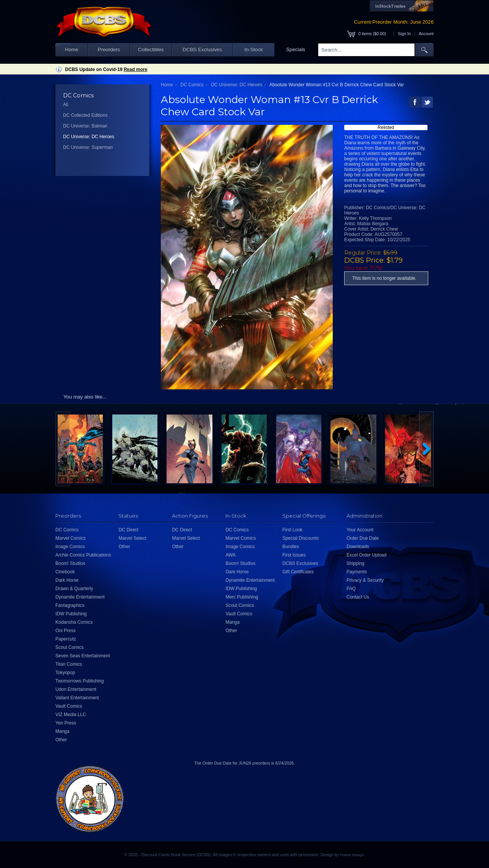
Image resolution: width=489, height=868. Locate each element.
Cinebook (65, 572)
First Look (292, 530)
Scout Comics (70, 647)
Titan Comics (69, 664)
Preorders (109, 49)
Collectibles (151, 49)
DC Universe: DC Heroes (89, 137)
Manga (62, 731)
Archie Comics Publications (83, 555)
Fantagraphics (70, 605)
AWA (230, 555)
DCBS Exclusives (202, 49)
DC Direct (128, 530)
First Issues (294, 555)
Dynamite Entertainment (80, 597)
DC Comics (192, 85)
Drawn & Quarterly (74, 589)
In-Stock (254, 49)
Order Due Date (363, 538)
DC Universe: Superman (88, 147)
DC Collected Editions (85, 115)
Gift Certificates (298, 572)
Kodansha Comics (74, 622)
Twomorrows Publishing (80, 681)
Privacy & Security (365, 580)
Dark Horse (67, 580)
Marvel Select (132, 538)
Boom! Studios (70, 563)
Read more (136, 69)
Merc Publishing (242, 597)
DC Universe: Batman (85, 126)
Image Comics (70, 547)
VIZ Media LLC (71, 715)
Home (72, 49)
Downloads (358, 547)
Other (61, 740)
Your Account (360, 530)
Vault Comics (69, 706)
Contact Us (358, 597)
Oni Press (66, 631)
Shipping (355, 563)
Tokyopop (65, 673)
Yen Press (66, 723)
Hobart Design (352, 855)
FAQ (351, 589)
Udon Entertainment (76, 689)
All (66, 105)
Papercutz (66, 639)
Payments (357, 572)
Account (426, 34)
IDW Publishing (71, 614)
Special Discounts (300, 538)
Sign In (405, 34)
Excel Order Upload (367, 555)
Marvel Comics (70, 538)
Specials (296, 49)
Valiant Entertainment (77, 698)
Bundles (291, 547)
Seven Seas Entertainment (83, 656)
